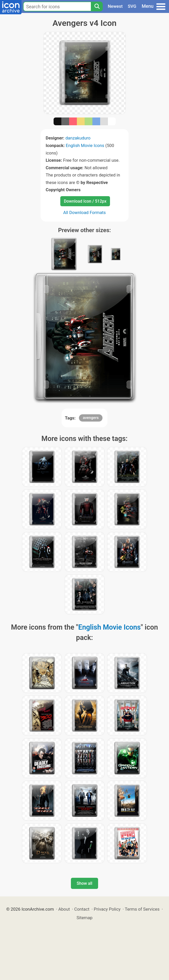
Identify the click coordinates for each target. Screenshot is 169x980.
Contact (82, 909)
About (64, 909)
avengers (91, 418)
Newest (115, 6)
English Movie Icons (85, 145)
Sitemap (85, 918)
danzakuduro (78, 138)
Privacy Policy (107, 909)
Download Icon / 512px (85, 201)
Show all (84, 883)
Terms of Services (142, 909)
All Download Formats (84, 212)
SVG (132, 6)
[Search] (97, 6)
